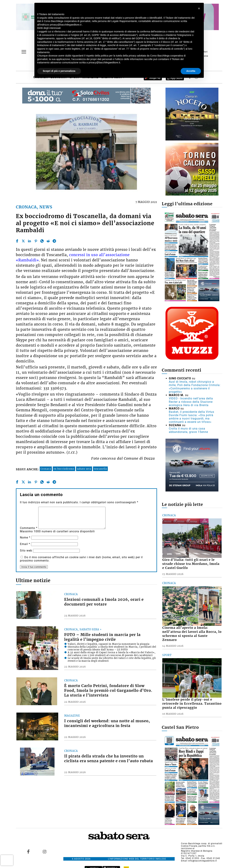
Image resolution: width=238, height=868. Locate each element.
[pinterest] (36, 241)
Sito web (26, 551)
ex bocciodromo (64, 469)
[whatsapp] (42, 241)
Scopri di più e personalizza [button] (59, 71)
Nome (25, 538)
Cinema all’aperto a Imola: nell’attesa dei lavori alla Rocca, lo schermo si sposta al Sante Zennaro (192, 634)
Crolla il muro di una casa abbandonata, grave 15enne (188, 430)
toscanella (100, 469)
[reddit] (48, 241)
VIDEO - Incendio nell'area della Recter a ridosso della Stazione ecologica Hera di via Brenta (191, 402)
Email (25, 544)
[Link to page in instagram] (45, 851)
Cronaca (46, 469)
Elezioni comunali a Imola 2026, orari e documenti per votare (104, 602)
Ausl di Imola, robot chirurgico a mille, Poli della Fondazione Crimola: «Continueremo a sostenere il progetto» (195, 387)
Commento (29, 528)
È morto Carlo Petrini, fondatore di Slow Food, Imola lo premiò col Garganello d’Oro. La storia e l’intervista (108, 691)
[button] (199, 8)
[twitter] (23, 241)
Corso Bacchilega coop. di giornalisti (202, 844)
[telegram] (54, 241)
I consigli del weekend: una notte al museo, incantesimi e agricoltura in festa (107, 723)
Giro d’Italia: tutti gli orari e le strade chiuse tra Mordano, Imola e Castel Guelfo (191, 564)
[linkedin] (29, 241)
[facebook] (17, 241)
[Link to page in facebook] (28, 851)
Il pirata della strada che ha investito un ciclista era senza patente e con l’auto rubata (109, 759)
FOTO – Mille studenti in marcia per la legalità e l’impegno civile (102, 637)
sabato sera (84, 469)
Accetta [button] (191, 71)
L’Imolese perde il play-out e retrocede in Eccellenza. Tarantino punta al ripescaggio (192, 704)
